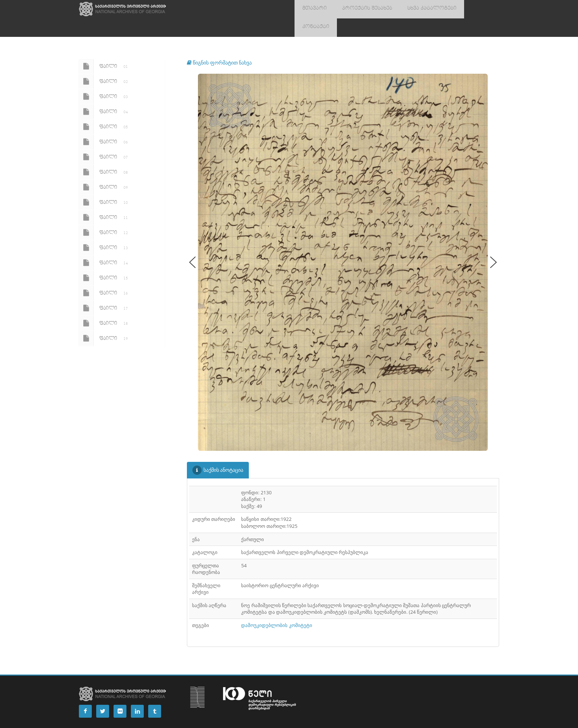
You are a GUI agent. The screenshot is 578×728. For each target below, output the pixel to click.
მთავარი (311, 9)
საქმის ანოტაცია (218, 452)
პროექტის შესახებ (358, 9)
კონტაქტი (463, 9)
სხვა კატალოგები (416, 9)
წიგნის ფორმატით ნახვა (220, 44)
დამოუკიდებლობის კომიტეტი (276, 607)
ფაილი (105, 48)
